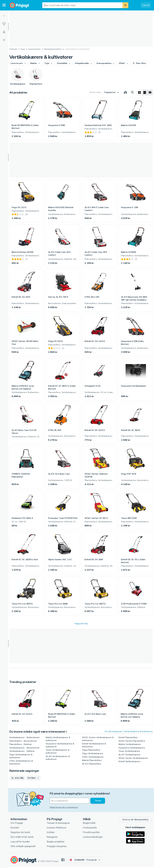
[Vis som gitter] (139, 92)
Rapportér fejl (81, 624)
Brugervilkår (89, 824)
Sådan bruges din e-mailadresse (64, 807)
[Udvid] (4, 16)
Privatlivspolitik (91, 833)
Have (23, 49)
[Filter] (4, 40)
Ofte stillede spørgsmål (23, 847)
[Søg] (125, 5)
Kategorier (52, 838)
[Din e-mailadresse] (69, 801)
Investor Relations (56, 828)
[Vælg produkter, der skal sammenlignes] (125, 92)
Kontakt (15, 828)
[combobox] (82, 5)
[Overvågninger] (4, 32)
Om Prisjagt (17, 824)
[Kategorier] (4, 5)
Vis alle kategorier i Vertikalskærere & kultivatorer (129, 731)
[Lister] (4, 24)
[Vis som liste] (145, 92)
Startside (13, 49)
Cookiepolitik (90, 828)
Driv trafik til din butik (22, 838)
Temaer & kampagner (58, 824)
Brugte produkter (56, 842)
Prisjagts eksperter (57, 847)
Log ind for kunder (20, 842)
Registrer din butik (20, 833)
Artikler (51, 833)
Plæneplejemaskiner (53, 49)
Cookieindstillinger (93, 838)
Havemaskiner (34, 49)
